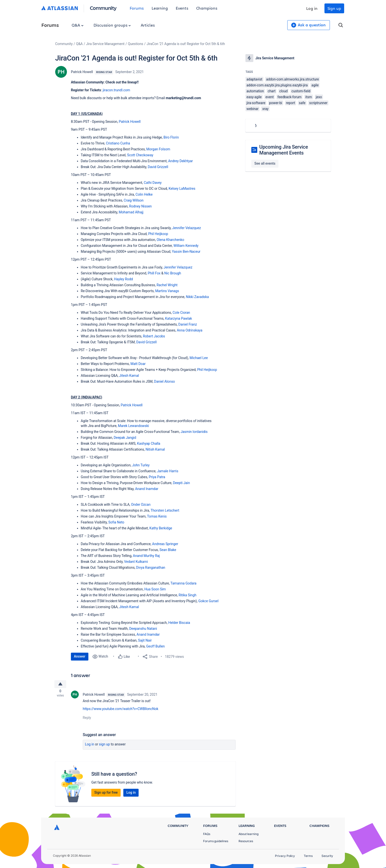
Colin (140, 194)
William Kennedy (186, 246)
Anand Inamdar (147, 489)
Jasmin (186, 432)
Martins (161, 291)
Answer (80, 656)
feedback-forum (289, 97)
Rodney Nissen (141, 206)
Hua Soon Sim (155, 589)
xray (265, 109)
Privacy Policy (285, 856)
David (152, 167)
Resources (246, 841)
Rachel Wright (167, 285)
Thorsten (158, 510)
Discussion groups (112, 25)
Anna (181, 330)
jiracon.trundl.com (116, 90)
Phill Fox (154, 273)
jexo (319, 97)
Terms (308, 856)
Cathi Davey (153, 183)
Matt (134, 364)
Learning (160, 8)
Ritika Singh (187, 595)
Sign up (334, 8)
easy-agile (254, 97)
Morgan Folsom (158, 149)
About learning (249, 834)
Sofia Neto (116, 522)
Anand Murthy (144, 556)
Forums (137, 8)
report (291, 103)
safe (302, 103)
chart (272, 91)
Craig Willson (133, 200)
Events (182, 8)
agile (315, 85)
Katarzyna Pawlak (178, 318)
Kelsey (174, 189)
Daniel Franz (188, 324)
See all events (265, 163)
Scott (131, 155)
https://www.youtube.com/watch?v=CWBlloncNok (121, 710)
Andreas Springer (165, 544)
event (269, 97)
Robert (148, 336)
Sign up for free (106, 794)
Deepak (120, 438)
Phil (151, 234)
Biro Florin (171, 137)
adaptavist (254, 79)
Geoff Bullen (156, 646)
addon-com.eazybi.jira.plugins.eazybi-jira (277, 85)
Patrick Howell (82, 72)
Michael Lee (199, 358)
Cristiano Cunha (118, 143)
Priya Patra (157, 477)
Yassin (177, 252)
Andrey (174, 161)
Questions (136, 44)
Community (103, 8)
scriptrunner (318, 103)
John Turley (141, 465)
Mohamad (127, 212)
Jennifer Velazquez (186, 228)
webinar (252, 109)
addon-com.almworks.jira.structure (293, 79)
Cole (176, 313)
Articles (148, 25)
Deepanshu (138, 629)
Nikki (190, 297)
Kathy (154, 528)
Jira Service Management (105, 44)
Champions (207, 8)
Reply (87, 719)
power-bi (276, 103)
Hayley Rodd (123, 279)
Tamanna (178, 583)
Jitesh (124, 376)
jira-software (256, 103)
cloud (284, 91)
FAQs (207, 834)
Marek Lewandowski (133, 426)
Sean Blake (168, 550)
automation (255, 91)
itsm (309, 97)
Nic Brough (173, 273)
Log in (312, 8)
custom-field (301, 91)
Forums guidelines (216, 841)
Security (327, 856)
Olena (161, 240)
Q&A (78, 25)
